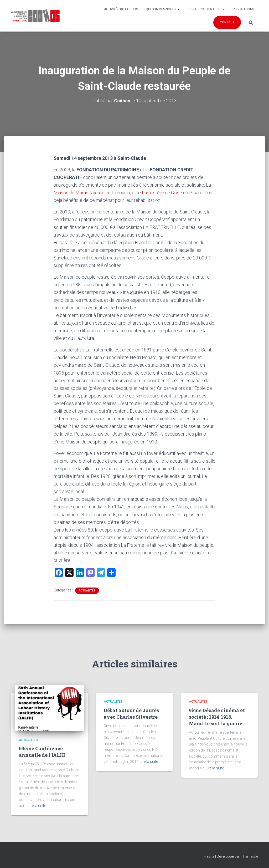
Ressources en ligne (206, 9)
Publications (243, 9)
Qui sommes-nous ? (163, 9)
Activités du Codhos (121, 9)
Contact (227, 22)
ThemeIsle (249, 856)
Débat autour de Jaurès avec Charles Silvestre (131, 714)
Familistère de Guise (165, 193)
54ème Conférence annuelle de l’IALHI (42, 752)
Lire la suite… (38, 806)
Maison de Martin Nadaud (80, 193)
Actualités (87, 591)
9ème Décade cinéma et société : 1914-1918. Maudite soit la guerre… (217, 717)
